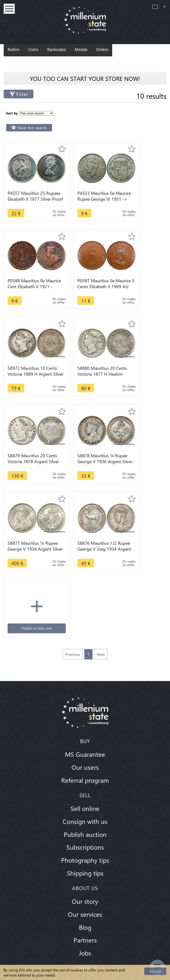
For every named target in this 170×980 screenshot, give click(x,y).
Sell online (85, 643)
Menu (9, 9)
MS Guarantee (85, 589)
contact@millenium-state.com (85, 816)
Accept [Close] (155, 971)
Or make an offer (45, 202)
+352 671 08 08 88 (85, 855)
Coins (33, 50)
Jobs (85, 788)
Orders (102, 50)
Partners (85, 775)
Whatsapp (90, 866)
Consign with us (85, 656)
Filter (22, 94)
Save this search (114, 116)
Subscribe (151, 920)
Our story (85, 736)
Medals (81, 50)
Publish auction (85, 669)
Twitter (101, 891)
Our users (85, 602)
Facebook (69, 891)
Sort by (12, 112)
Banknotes (57, 50)
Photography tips (85, 695)
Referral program (85, 615)
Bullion (13, 50)
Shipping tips (85, 708)
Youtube (90, 891)
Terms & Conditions (85, 948)
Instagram (80, 891)
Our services (85, 749)
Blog (85, 762)
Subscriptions (85, 682)
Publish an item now (85, 442)
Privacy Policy (85, 962)
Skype (80, 866)
